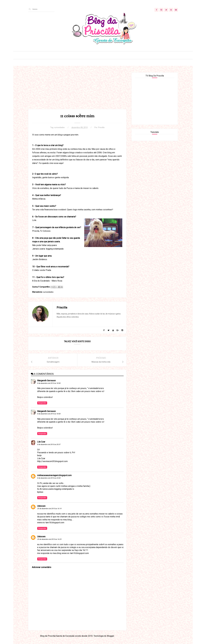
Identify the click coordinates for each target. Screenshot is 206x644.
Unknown (41, 506)
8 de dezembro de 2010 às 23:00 (49, 478)
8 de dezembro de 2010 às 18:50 (49, 383)
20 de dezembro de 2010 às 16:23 (49, 539)
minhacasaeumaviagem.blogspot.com (54, 475)
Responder (42, 403)
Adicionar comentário (42, 567)
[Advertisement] (77, 91)
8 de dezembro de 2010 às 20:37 (49, 444)
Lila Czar (41, 442)
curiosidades (59, 127)
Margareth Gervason (46, 381)
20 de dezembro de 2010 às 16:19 (49, 509)
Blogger (110, 636)
